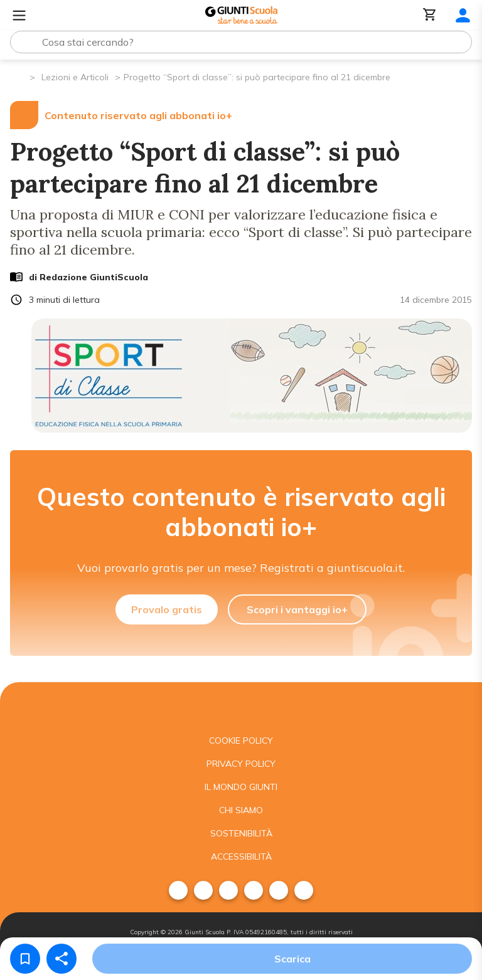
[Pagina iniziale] (19, 76)
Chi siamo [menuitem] (241, 810)
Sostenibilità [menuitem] (241, 833)
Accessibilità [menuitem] (241, 856)
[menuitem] (178, 890)
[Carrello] (430, 15)
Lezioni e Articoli (75, 77)
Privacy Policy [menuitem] (241, 764)
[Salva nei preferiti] (25, 959)
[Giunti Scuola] (241, 15)
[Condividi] (62, 959)
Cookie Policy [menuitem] (241, 740)
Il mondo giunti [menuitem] (241, 787)
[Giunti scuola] (241, 706)
